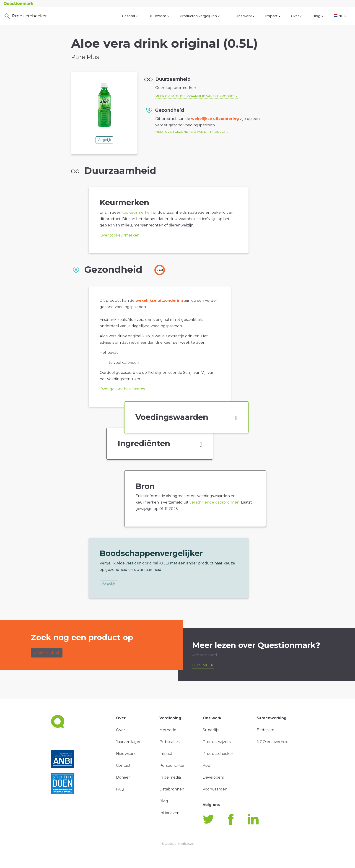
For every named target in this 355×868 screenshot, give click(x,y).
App (206, 765)
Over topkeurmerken (120, 235)
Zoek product (47, 653)
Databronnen (172, 789)
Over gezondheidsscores (122, 389)
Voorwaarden (215, 789)
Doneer (123, 777)
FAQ (120, 789)
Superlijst (211, 730)
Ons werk (245, 16)
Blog (318, 16)
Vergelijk (104, 140)
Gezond (130, 16)
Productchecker (25, 16)
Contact (123, 765)
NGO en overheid (273, 742)
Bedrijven (266, 730)
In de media (170, 777)
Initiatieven (169, 813)
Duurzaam (159, 16)
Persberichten (172, 765)
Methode (168, 730)
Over (296, 16)
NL (340, 16)
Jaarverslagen (129, 742)
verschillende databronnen (214, 502)
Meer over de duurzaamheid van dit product (195, 96)
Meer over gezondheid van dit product (190, 132)
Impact (273, 16)
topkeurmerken (137, 212)
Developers (213, 777)
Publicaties (169, 742)
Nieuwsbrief (127, 754)
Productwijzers (217, 742)
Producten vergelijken (200, 16)
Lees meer (203, 665)
